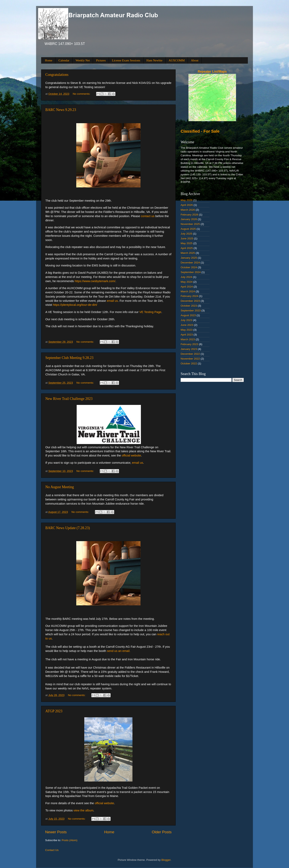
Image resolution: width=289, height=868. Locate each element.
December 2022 (190, 354)
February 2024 (189, 296)
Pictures (101, 60)
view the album (83, 810)
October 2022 (189, 363)
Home (49, 60)
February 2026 (189, 215)
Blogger (166, 860)
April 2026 (187, 205)
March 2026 (188, 210)
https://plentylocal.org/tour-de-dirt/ (75, 305)
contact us (148, 216)
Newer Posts (56, 832)
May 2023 (187, 330)
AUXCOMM (177, 60)
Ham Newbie (155, 60)
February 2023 (189, 344)
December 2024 (190, 263)
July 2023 (186, 320)
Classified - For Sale (200, 131)
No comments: (82, 94)
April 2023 (187, 335)
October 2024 (189, 267)
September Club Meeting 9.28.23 (69, 358)
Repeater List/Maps (212, 72)
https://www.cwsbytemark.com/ (95, 281)
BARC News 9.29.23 (61, 110)
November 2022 (190, 359)
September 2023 (191, 311)
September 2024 (191, 272)
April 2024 (187, 287)
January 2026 (189, 219)
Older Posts (162, 832)
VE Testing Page (150, 312)
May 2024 (187, 282)
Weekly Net (83, 60)
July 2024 (186, 277)
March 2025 (188, 253)
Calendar (64, 60)
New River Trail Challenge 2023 (69, 399)
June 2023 (187, 325)
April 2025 (187, 248)
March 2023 (188, 339)
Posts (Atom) (70, 840)
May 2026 (187, 200)
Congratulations (57, 75)
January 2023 (189, 349)
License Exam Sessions (126, 60)
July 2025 (186, 234)
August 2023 (188, 315)
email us (112, 301)
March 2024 (188, 291)
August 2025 (188, 229)
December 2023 (190, 301)
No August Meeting (60, 487)
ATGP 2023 (54, 711)
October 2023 (189, 306)
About (195, 60)
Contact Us (52, 850)
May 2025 (187, 243)
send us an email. (119, 651)
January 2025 (189, 258)
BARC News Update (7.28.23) (68, 528)
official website (131, 455)
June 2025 (187, 238)
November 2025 (190, 224)
